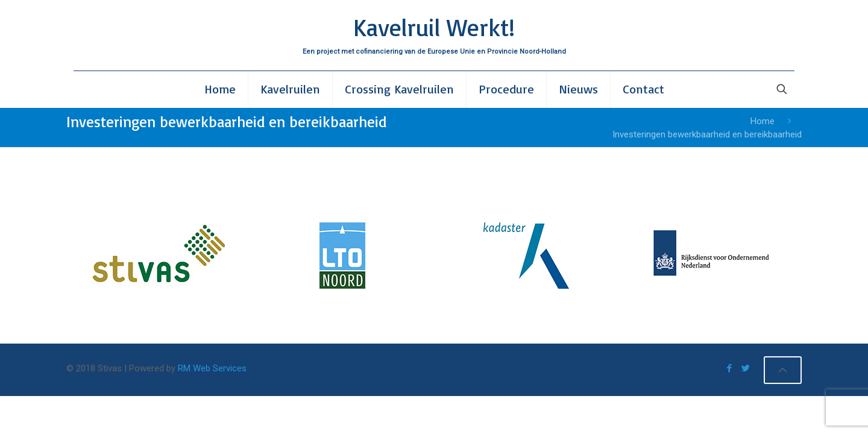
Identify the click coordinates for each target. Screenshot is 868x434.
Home (763, 121)
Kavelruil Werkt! (434, 27)
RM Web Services (212, 368)
